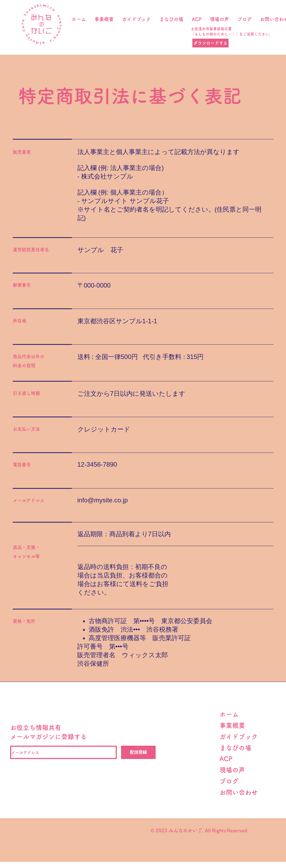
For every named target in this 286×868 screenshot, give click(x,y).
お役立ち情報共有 (36, 728)
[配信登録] (138, 752)
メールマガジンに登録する (48, 737)
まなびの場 (235, 748)
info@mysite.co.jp (103, 500)
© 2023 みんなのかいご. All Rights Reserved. (199, 830)
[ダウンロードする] (210, 43)
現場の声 (235, 770)
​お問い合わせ (239, 792)
